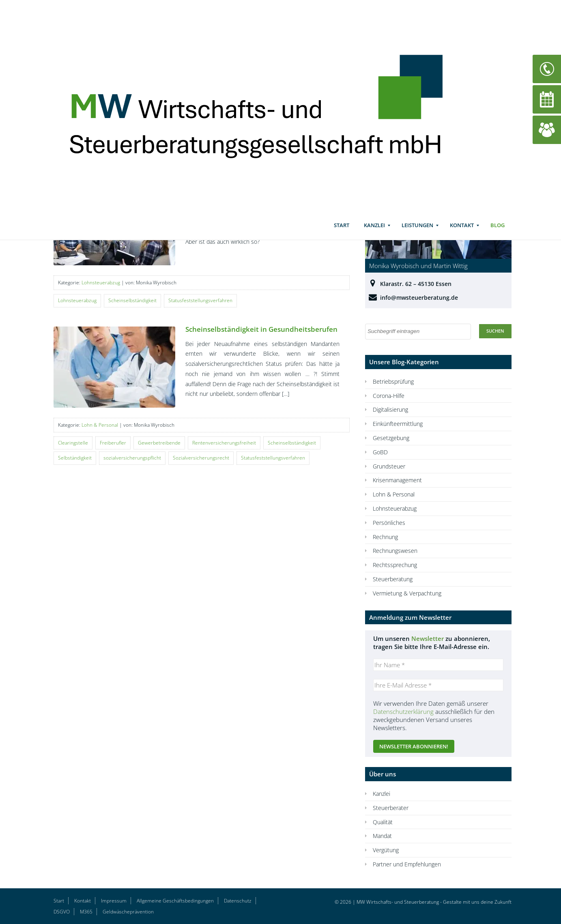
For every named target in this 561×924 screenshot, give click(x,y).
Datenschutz (238, 901)
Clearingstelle (73, 443)
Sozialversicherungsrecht (201, 458)
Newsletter (428, 638)
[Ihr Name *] (438, 665)
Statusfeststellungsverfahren (200, 300)
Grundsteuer (389, 466)
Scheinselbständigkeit (132, 300)
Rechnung (385, 537)
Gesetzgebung (391, 438)
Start (342, 233)
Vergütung (386, 850)
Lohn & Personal (100, 425)
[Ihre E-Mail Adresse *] (438, 685)
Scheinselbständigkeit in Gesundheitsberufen (261, 329)
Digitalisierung (390, 409)
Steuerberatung (393, 579)
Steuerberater (391, 808)
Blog (498, 233)
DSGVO (62, 912)
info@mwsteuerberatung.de (419, 298)
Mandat (382, 836)
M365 (86, 912)
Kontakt (462, 233)
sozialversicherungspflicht (132, 458)
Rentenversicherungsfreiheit (224, 443)
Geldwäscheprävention (128, 912)
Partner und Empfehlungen (407, 864)
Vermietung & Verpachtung (407, 593)
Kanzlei (374, 233)
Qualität (383, 822)
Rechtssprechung (395, 565)
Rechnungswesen (395, 551)
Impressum (114, 901)
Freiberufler (113, 443)
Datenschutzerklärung (403, 711)
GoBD (380, 452)
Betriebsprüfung (393, 381)
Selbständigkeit (75, 458)
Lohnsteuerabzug (101, 283)
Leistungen (417, 233)
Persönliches (389, 523)
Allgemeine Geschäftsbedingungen (175, 901)
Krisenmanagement (397, 480)
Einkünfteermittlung (398, 424)
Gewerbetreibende (159, 443)
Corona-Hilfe (389, 396)
